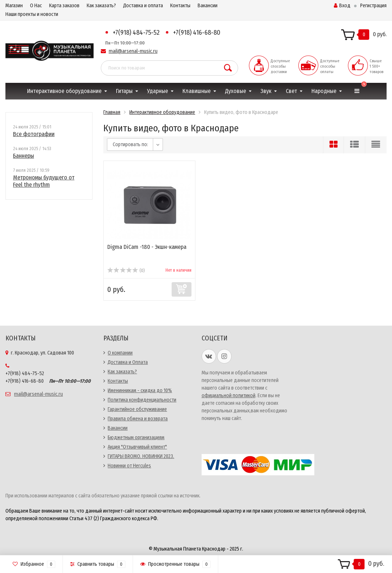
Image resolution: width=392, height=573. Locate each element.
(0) (126, 271)
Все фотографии (34, 134)
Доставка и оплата (143, 6)
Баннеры (23, 156)
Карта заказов (64, 6)
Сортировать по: (130, 145)
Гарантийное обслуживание (137, 409)
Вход (342, 6)
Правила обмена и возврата (138, 419)
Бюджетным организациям (136, 438)
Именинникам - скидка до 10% (140, 391)
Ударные (158, 91)
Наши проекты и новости (32, 14)
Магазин (14, 6)
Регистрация (373, 6)
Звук (266, 91)
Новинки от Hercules (129, 466)
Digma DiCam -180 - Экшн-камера (147, 247)
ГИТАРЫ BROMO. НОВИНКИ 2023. (141, 456)
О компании (120, 353)
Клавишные (197, 91)
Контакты (180, 6)
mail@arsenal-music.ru (133, 51)
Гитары (124, 91)
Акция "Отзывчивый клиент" (137, 447)
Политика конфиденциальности (142, 400)
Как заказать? (101, 6)
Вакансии (208, 6)
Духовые (236, 91)
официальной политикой (229, 396)
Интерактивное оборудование (64, 91)
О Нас (36, 6)
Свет (291, 91)
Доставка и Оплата (128, 362)
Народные (324, 91)
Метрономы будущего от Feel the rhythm (44, 181)
